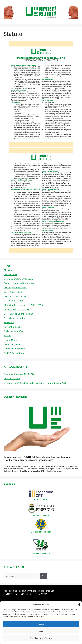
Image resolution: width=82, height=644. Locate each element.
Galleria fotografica (14, 331)
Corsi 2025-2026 (12, 379)
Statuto (8, 336)
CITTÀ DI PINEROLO (41, 514)
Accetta (41, 624)
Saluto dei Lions (12, 344)
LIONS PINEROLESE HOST (41, 531)
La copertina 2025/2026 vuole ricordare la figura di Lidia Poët (35, 383)
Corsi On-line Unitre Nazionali (19, 314)
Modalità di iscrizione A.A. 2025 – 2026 (23, 305)
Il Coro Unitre (11, 340)
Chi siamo (9, 270)
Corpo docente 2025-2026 (17, 309)
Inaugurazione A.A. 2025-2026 (19, 374)
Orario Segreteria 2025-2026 (18, 279)
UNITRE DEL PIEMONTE (41, 552)
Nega (41, 631)
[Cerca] (43, 576)
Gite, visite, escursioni (15, 318)
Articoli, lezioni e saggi (15, 288)
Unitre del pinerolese (15, 349)
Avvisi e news (11, 274)
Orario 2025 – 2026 (14, 301)
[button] (78, 604)
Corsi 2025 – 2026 (13, 292)
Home (7, 266)
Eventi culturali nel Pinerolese (19, 283)
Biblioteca (9, 322)
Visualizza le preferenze (41, 638)
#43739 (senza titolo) (15, 353)
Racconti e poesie (13, 327)
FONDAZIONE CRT (41, 498)
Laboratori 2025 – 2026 (16, 296)
